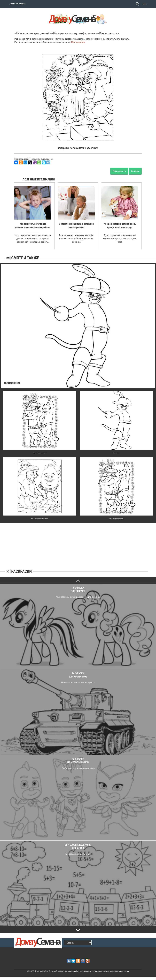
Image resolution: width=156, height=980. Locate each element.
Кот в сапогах (109, 33)
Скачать (135, 171)
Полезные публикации (39, 179)
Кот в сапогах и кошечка (40, 453)
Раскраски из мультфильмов (74, 33)
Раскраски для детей (33, 33)
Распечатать (119, 171)
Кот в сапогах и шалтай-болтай (40, 519)
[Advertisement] (78, 543)
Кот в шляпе (116, 453)
